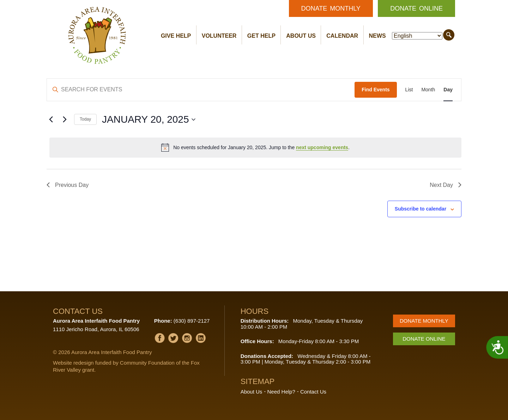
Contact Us (313, 392)
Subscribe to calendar (421, 209)
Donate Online (416, 8)
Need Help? (281, 392)
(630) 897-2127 (192, 321)
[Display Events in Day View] (448, 90)
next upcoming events (322, 147)
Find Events (376, 90)
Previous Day (68, 185)
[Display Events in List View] (409, 90)
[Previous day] (51, 120)
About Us (301, 36)
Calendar (342, 36)
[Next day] (65, 120)
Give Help (176, 36)
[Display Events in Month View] (428, 90)
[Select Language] (417, 36)
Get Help (261, 36)
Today (85, 119)
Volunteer (219, 36)
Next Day (446, 185)
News (377, 36)
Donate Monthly (331, 8)
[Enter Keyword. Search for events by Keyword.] (201, 90)
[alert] (255, 147)
